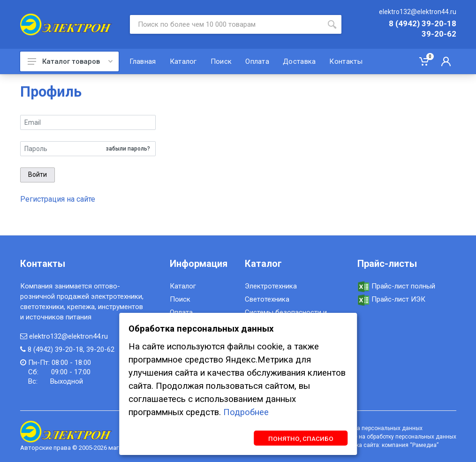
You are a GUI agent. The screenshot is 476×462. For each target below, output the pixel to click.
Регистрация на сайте (58, 199)
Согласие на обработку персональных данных (394, 437)
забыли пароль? (128, 149)
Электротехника (271, 286)
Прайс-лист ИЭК (391, 299)
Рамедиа (424, 445)
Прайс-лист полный (396, 286)
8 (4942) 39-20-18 (423, 24)
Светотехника (267, 299)
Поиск (180, 299)
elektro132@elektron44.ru (418, 12)
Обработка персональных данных (377, 428)
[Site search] (226, 24)
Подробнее (246, 412)
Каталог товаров (70, 61)
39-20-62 (439, 34)
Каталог (183, 286)
